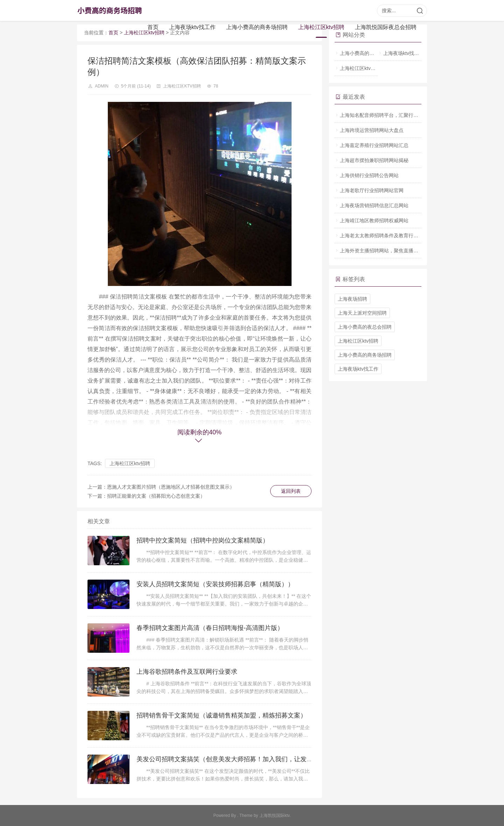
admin (102, 86)
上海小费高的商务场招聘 (257, 27)
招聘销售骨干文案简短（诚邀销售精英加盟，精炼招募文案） (222, 715)
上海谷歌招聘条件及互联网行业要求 (187, 672)
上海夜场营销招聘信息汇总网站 (374, 205)
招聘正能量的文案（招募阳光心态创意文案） (156, 496)
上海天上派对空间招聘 (362, 313)
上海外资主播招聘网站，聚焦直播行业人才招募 (391, 251)
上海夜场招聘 (352, 299)
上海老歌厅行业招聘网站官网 (372, 190)
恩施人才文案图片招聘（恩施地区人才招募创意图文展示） (171, 487)
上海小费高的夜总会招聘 (365, 327)
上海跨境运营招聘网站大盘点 (372, 130)
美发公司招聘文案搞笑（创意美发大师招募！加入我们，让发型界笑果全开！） (247, 759)
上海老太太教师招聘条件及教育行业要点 (384, 236)
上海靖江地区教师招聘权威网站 (374, 220)
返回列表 (291, 491)
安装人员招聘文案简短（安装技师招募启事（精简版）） (215, 584)
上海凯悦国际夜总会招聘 (386, 27)
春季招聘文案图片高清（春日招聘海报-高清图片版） (210, 628)
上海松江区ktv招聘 (321, 27)
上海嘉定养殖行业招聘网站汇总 (374, 145)
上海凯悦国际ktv (274, 815)
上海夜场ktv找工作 (192, 27)
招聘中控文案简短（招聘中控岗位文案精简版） (203, 540)
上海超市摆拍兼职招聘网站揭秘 (374, 160)
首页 (153, 27)
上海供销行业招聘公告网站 (369, 175)
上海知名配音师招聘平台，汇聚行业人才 (384, 115)
